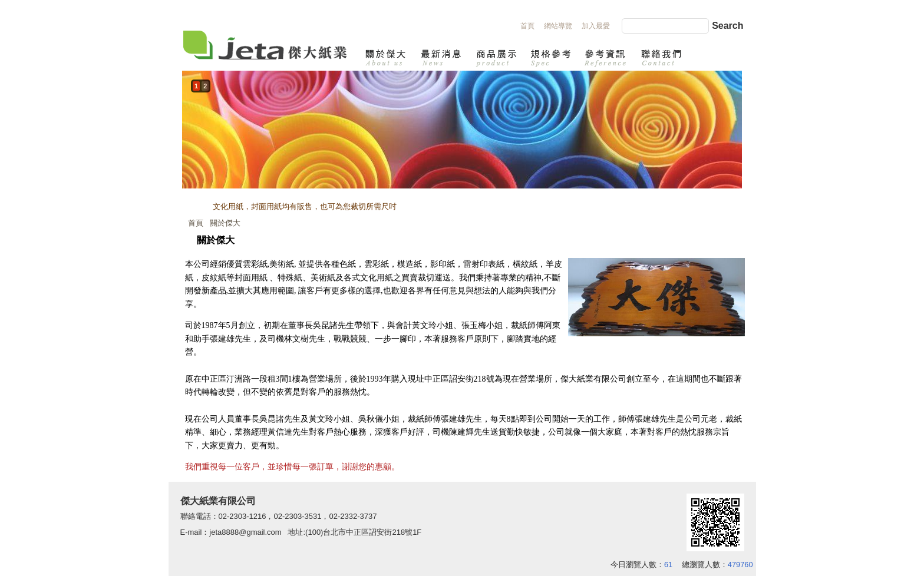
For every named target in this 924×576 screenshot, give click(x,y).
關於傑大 (225, 223)
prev (194, 141)
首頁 (196, 223)
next (730, 141)
